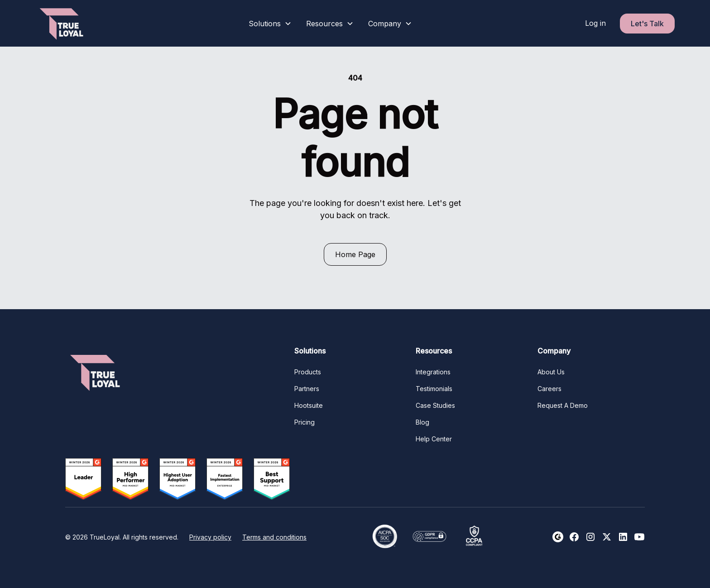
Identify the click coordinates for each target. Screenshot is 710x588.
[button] (270, 24)
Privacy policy (210, 537)
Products (308, 372)
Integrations (433, 372)
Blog (422, 422)
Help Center (434, 439)
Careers (549, 389)
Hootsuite (309, 405)
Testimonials (434, 389)
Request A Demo (563, 405)
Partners (307, 389)
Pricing (305, 422)
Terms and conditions (274, 537)
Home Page (355, 254)
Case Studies (435, 405)
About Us (551, 372)
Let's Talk (647, 24)
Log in (595, 23)
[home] (62, 23)
